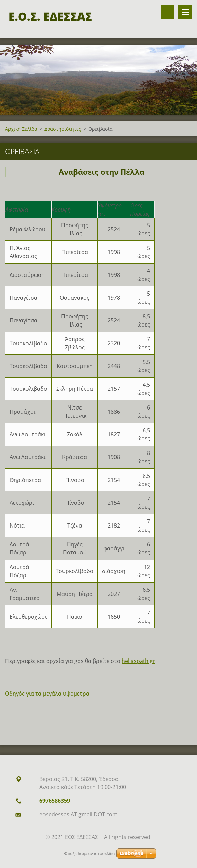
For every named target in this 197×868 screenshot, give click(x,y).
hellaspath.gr (138, 661)
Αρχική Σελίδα (21, 129)
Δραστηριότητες (63, 129)
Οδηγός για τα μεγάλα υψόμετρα (47, 694)
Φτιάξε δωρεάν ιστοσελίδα (89, 854)
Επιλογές (185, 12)
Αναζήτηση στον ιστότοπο (167, 12)
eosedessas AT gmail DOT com (78, 814)
